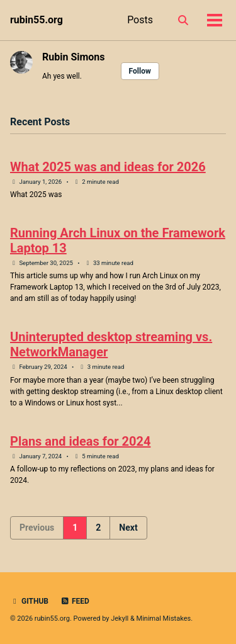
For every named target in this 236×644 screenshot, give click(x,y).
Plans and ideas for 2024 (80, 441)
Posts (140, 20)
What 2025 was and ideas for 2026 (108, 167)
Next (128, 528)
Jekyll (120, 619)
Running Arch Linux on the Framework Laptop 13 (118, 240)
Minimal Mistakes (164, 619)
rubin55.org (37, 20)
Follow (140, 71)
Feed (75, 601)
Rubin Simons (74, 57)
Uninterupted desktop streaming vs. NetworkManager (111, 344)
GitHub (29, 601)
